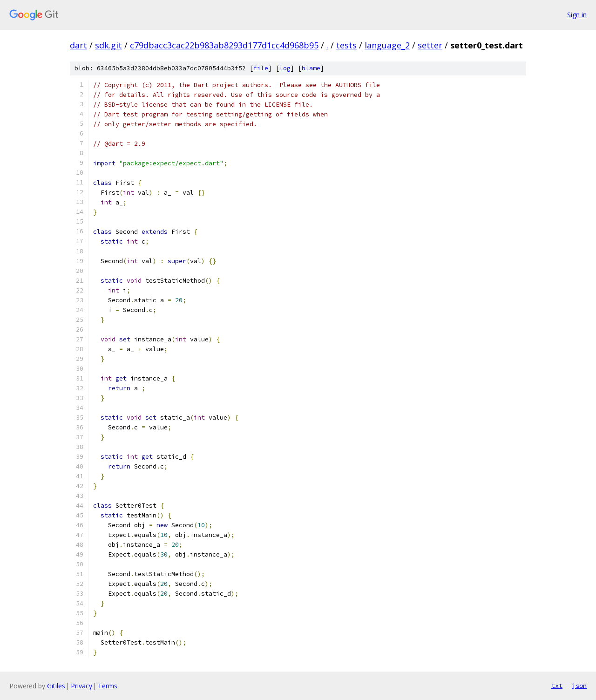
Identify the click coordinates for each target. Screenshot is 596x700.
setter (430, 45)
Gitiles (56, 686)
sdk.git (108, 45)
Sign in (577, 15)
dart (78, 45)
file (261, 68)
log (285, 68)
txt (557, 686)
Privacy (81, 686)
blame (311, 68)
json (579, 686)
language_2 (387, 45)
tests (346, 45)
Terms (108, 686)
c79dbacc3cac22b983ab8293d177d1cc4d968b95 (224, 45)
